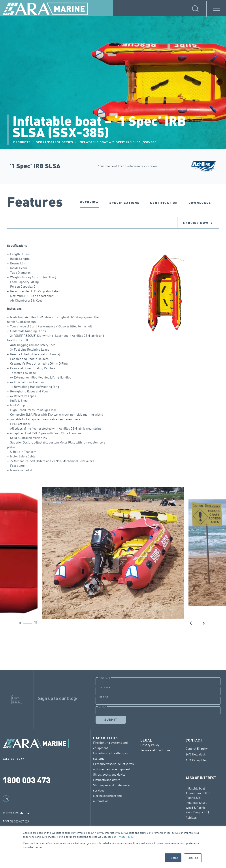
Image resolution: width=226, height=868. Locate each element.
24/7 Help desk (196, 754)
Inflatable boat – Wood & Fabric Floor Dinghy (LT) (197, 807)
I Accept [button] (173, 858)
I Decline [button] (193, 858)
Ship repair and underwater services (112, 787)
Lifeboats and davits (107, 779)
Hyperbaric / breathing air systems (111, 756)
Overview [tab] (89, 202)
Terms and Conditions (155, 750)
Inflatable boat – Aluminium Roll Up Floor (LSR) (199, 793)
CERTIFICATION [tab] (164, 203)
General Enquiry (197, 748)
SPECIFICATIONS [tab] (124, 203)
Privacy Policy (125, 837)
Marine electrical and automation (107, 798)
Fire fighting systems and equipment (110, 745)
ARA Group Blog (197, 760)
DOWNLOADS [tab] (200, 203)
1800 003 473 (26, 780)
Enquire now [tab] (198, 223)
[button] (191, 623)
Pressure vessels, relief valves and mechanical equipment (113, 766)
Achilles (191, 817)
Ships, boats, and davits (109, 774)
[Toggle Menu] (217, 9)
